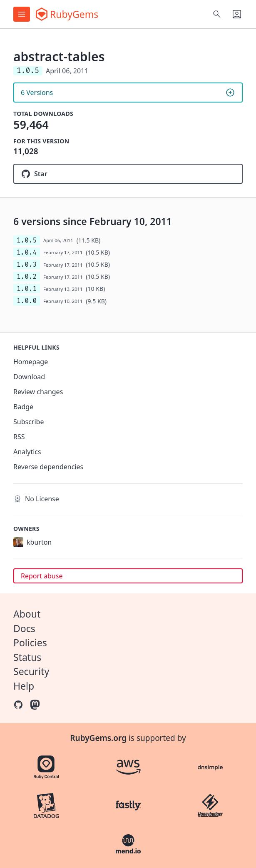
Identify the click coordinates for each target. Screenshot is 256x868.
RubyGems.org (98, 738)
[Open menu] (22, 14)
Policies (30, 643)
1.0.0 (27, 301)
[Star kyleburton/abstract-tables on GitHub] (128, 174)
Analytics (27, 452)
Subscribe (29, 422)
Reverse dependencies (48, 467)
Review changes (38, 392)
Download (29, 377)
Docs (24, 628)
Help (24, 686)
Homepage (31, 362)
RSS (19, 437)
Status (27, 657)
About (27, 614)
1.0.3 (27, 264)
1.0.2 (27, 276)
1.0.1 (27, 289)
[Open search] (217, 14)
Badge (23, 407)
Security (31, 671)
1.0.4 (27, 252)
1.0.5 (27, 240)
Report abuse (42, 576)
